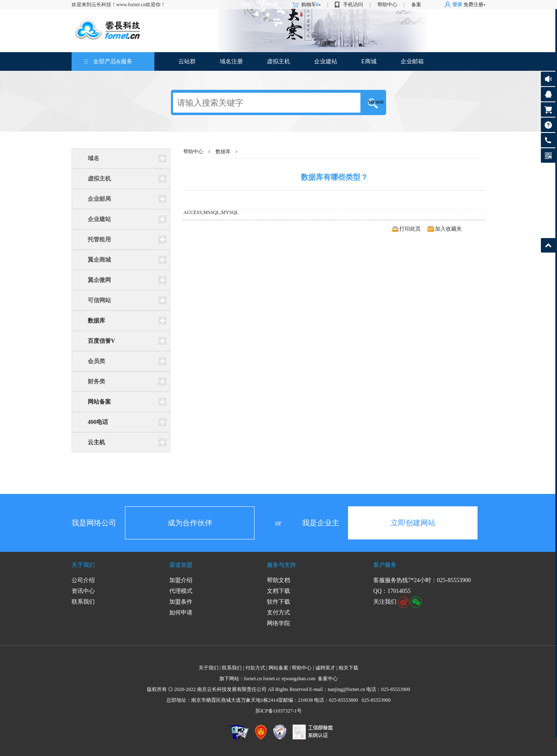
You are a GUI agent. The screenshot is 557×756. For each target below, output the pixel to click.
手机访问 (353, 5)
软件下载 (278, 602)
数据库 (96, 321)
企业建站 (326, 61)
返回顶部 (548, 245)
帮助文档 (278, 580)
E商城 (369, 61)
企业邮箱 (412, 61)
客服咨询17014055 (548, 94)
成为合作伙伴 (190, 523)
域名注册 (231, 61)
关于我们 (83, 565)
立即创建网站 (413, 523)
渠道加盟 (181, 565)
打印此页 (410, 229)
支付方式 (278, 613)
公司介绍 (83, 580)
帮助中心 (387, 5)
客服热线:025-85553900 (548, 140)
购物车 (311, 5)
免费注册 (473, 5)
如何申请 (181, 613)
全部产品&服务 (113, 61)
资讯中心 (83, 591)
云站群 (187, 61)
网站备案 (99, 402)
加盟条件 (181, 602)
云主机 (96, 442)
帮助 (548, 125)
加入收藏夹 (448, 229)
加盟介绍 (181, 580)
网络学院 (278, 623)
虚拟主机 (278, 61)
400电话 (98, 422)
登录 (457, 5)
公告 (548, 79)
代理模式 (181, 591)
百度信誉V (101, 341)
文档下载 (278, 591)
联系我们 (83, 602)
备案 (416, 5)
